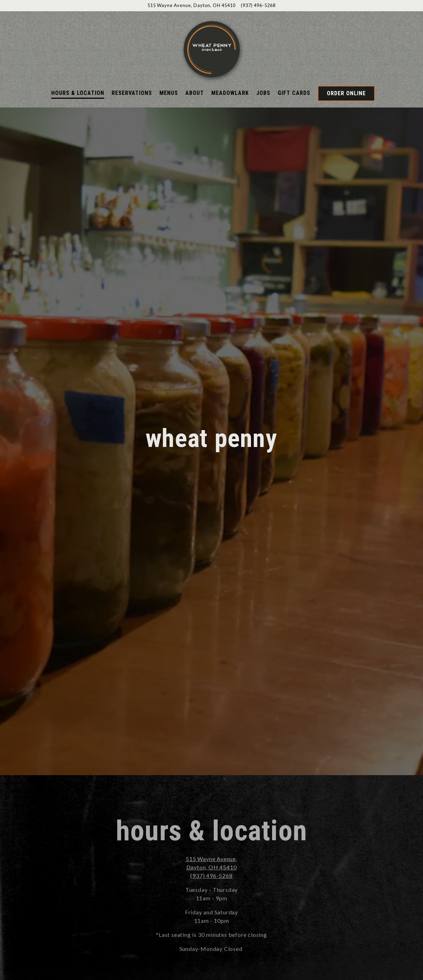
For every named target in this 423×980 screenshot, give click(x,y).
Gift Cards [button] (294, 93)
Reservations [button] (132, 93)
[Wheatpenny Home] (212, 48)
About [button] (195, 93)
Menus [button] (169, 93)
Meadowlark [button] (230, 93)
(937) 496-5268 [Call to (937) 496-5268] (258, 5)
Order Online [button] (346, 93)
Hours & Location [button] (78, 93)
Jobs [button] (263, 93)
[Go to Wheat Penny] (191, 5)
